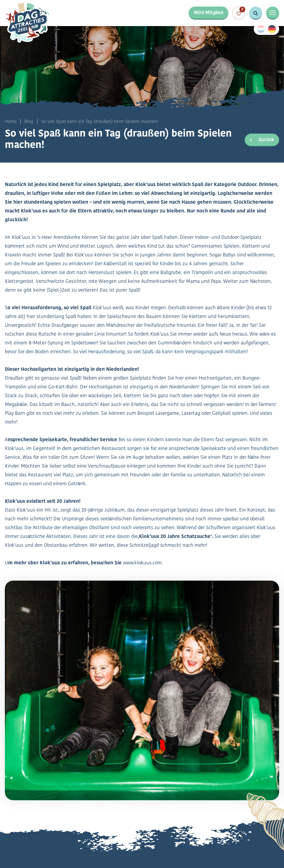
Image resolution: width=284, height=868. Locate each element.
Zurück (262, 140)
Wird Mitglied (209, 13)
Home (11, 122)
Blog (29, 122)
